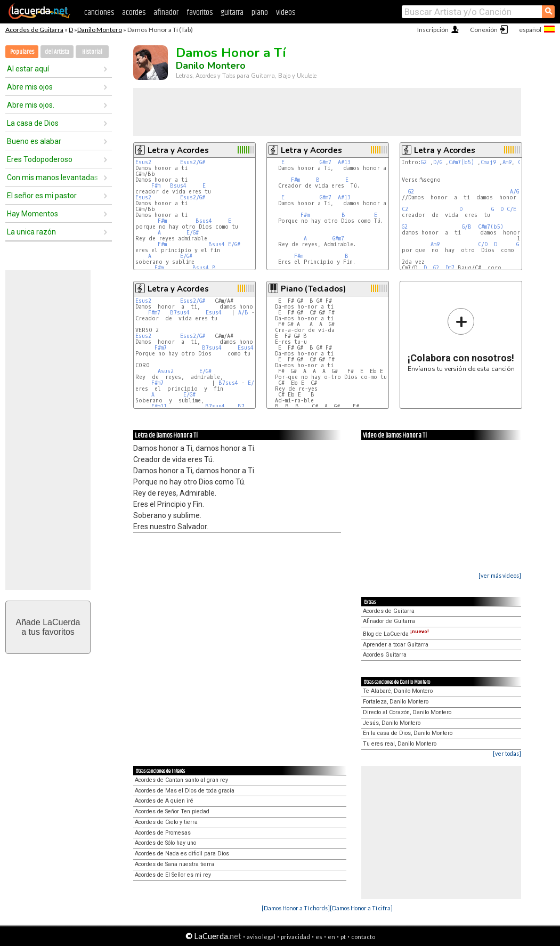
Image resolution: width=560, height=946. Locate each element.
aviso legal (261, 937)
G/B (467, 227)
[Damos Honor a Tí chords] (296, 908)
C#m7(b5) (461, 162)
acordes (134, 13)
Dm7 (450, 268)
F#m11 (159, 406)
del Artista (57, 52)
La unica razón (31, 232)
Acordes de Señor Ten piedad (172, 811)
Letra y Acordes (178, 150)
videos (286, 13)
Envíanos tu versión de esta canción (461, 340)
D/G (438, 162)
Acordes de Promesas (163, 833)
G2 (424, 162)
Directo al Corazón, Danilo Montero (407, 712)
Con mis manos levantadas (52, 177)
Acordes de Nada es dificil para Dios (182, 854)
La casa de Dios (33, 123)
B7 (241, 406)
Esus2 (143, 162)
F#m (156, 186)
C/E (512, 209)
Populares (22, 52)
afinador (166, 13)
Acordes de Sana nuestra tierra (175, 864)
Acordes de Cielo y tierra (166, 822)
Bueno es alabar (34, 141)
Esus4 (214, 313)
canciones (99, 13)
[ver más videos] (500, 575)
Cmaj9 (488, 162)
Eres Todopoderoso (40, 159)
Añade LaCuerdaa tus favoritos (48, 627)
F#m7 (154, 313)
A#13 (344, 162)
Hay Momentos (33, 214)
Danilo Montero (100, 30)
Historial (92, 52)
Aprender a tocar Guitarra (396, 645)
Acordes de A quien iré (164, 801)
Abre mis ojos (30, 87)
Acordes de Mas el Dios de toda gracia (185, 791)
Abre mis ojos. (31, 105)
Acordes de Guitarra (34, 30)
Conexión (484, 30)
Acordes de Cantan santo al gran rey (181, 780)
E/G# (193, 233)
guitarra (232, 13)
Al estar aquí (28, 69)
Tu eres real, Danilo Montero (400, 744)
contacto (363, 937)
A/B (243, 313)
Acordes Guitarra (385, 655)
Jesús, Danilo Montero (392, 723)
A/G (514, 192)
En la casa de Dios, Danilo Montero (408, 733)
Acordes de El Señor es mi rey (173, 875)
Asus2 (166, 371)
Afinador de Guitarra (389, 621)
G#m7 (326, 162)
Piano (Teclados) (313, 289)
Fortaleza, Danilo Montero (396, 702)
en (331, 937)
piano (260, 13)
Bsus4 (178, 186)
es (319, 937)
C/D (483, 244)
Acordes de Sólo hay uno (165, 843)
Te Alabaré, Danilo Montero (398, 691)
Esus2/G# (193, 162)
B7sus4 (180, 313)
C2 (405, 209)
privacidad (295, 937)
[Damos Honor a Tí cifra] (361, 908)
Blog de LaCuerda (396, 634)
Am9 (507, 162)
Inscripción (433, 30)
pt (343, 937)
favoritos (200, 13)
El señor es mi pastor (42, 196)
